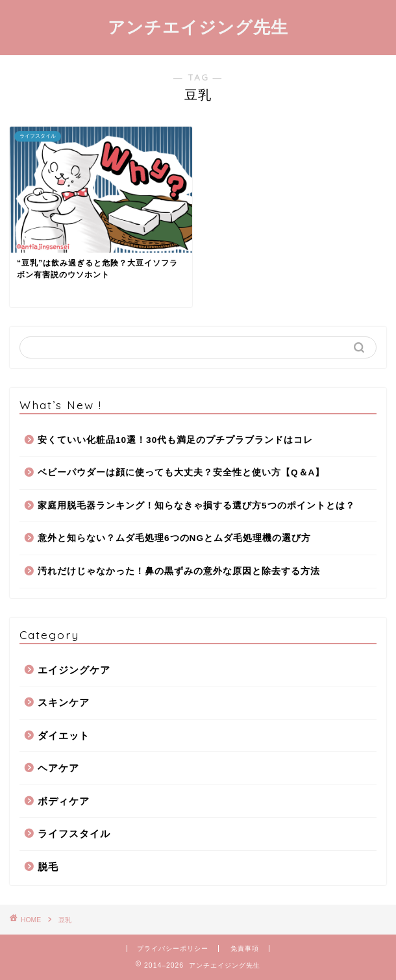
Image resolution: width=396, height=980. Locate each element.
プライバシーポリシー (173, 949)
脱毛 (48, 867)
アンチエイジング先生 (198, 27)
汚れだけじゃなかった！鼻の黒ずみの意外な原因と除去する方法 (179, 571)
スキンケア (64, 702)
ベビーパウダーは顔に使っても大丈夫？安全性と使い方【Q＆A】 (181, 472)
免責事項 (245, 949)
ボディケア (64, 801)
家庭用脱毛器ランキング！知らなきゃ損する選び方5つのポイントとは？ (196, 506)
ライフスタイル (74, 834)
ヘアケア (58, 768)
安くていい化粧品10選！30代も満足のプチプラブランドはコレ (175, 440)
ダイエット (64, 735)
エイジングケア (74, 670)
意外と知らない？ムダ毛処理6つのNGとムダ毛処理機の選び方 (174, 538)
